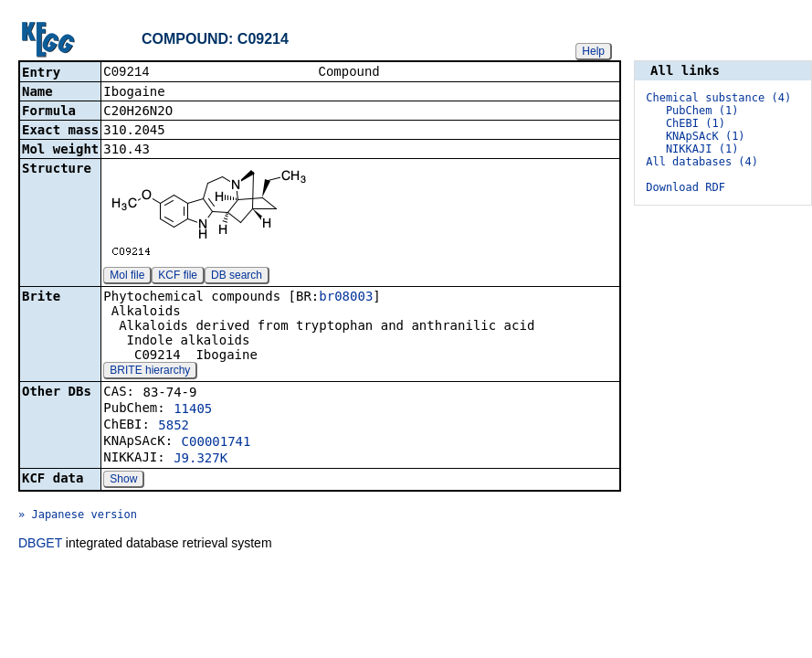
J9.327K (200, 460)
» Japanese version (78, 516)
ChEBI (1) (696, 123)
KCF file (178, 277)
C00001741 (216, 443)
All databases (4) (702, 162)
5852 (174, 427)
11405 (193, 410)
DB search (237, 277)
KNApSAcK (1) (706, 136)
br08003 (346, 298)
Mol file (127, 277)
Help (593, 51)
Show (123, 481)
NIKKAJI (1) (702, 149)
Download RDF (685, 187)
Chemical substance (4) (718, 98)
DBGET (40, 545)
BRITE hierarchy (150, 372)
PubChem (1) (702, 111)
